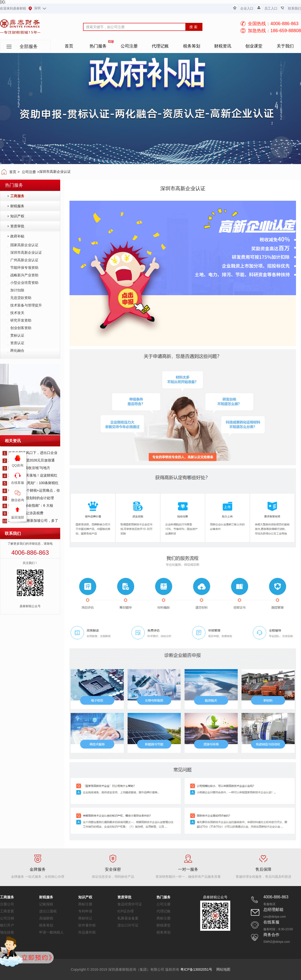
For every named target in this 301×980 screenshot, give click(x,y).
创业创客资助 (21, 328)
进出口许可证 (128, 925)
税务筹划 (46, 925)
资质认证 (17, 343)
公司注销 (7, 918)
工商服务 (17, 196)
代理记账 (164, 911)
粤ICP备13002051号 (196, 969)
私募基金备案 (128, 918)
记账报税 (46, 904)
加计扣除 (17, 290)
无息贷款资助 (21, 298)
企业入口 (247, 8)
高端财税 (46, 918)
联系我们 (294, 8)
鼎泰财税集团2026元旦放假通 (29, 460)
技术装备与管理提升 (26, 305)
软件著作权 (87, 925)
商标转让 (85, 918)
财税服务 (17, 206)
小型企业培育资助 (24, 283)
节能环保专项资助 (24, 268)
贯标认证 (17, 335)
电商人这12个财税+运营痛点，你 (31, 490)
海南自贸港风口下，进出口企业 (30, 453)
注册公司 (7, 904)
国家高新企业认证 (24, 245)
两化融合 (17, 350)
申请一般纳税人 (51, 932)
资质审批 (17, 226)
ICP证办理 (126, 911)
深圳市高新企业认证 (26, 252)
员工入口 (271, 8)
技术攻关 (17, 313)
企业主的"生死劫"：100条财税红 (31, 483)
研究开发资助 (21, 320)
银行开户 (7, 925)
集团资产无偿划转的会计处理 (28, 498)
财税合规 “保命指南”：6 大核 (28, 505)
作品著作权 (87, 932)
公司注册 (29, 172)
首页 (13, 172)
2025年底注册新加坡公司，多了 (30, 521)
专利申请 (85, 911)
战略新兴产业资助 (24, 275)
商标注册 (85, 904)
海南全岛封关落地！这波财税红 (30, 475)
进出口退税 (48, 911)
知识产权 (17, 216)
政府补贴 (17, 236)
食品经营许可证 (130, 904)
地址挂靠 (7, 932)
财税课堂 (164, 925)
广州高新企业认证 (24, 260)
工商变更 (7, 911)
